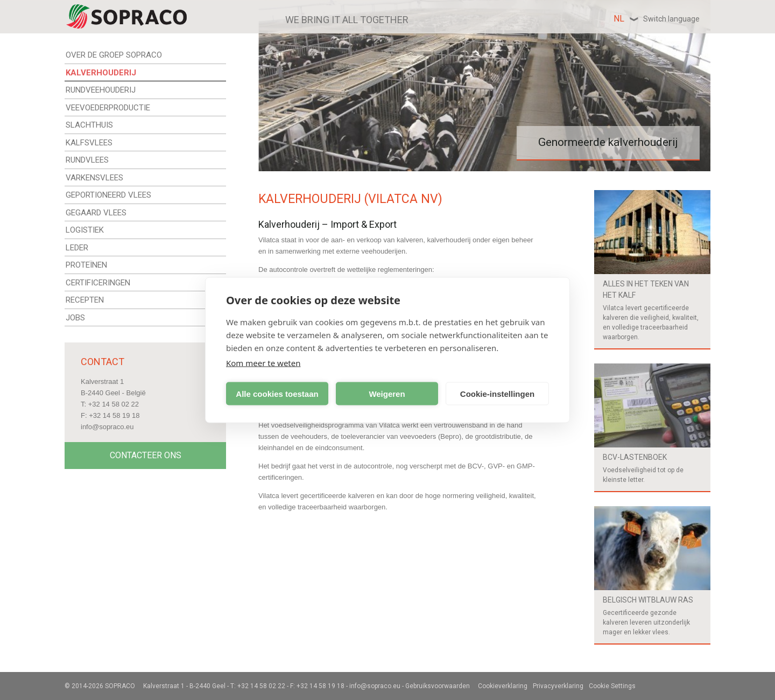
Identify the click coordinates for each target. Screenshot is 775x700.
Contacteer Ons (146, 455)
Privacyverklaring (558, 686)
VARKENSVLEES (94, 178)
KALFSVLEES (89, 143)
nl (657, 19)
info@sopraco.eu (107, 427)
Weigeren (387, 393)
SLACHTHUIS (89, 125)
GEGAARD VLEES (96, 213)
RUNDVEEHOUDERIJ (101, 90)
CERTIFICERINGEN (98, 283)
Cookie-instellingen (497, 393)
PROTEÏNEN (86, 265)
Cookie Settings (612, 686)
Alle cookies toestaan (277, 393)
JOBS (75, 318)
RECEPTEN (85, 300)
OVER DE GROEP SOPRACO (114, 55)
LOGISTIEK (85, 230)
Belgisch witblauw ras (648, 600)
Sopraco (120, 686)
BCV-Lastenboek (635, 457)
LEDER (77, 248)
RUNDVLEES (87, 160)
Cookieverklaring (503, 686)
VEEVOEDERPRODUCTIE (108, 108)
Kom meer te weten (263, 363)
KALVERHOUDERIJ (101, 73)
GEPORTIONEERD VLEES (108, 195)
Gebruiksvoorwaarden (438, 686)
